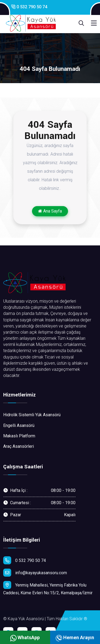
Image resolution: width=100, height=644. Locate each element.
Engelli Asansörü (19, 425)
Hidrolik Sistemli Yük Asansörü (32, 415)
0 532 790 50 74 (29, 7)
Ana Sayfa (50, 211)
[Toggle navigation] (94, 23)
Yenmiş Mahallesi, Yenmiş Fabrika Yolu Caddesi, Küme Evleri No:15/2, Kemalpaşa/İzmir (48, 588)
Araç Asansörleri (19, 446)
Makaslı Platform (19, 436)
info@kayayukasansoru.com (35, 573)
